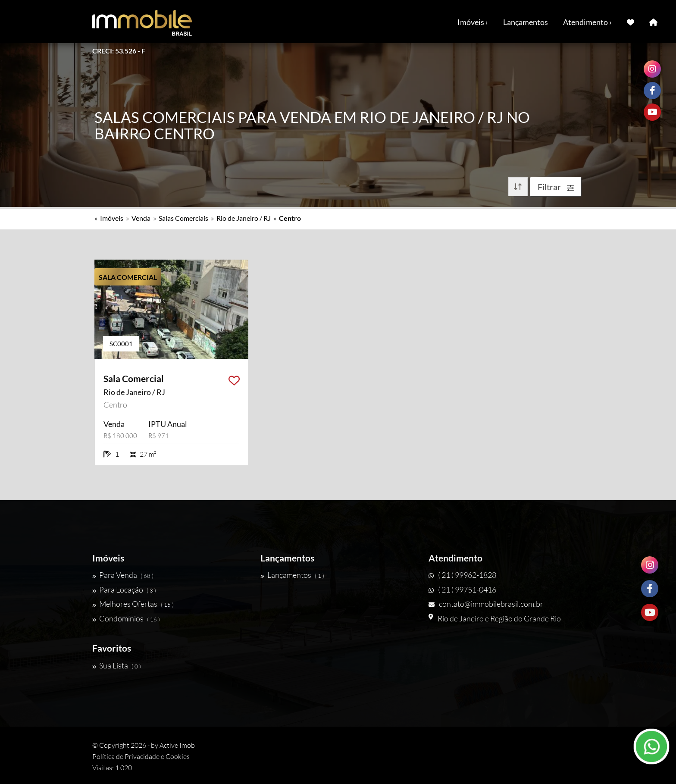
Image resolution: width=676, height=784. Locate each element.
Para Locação (124, 590)
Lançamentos (526, 22)
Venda (141, 218)
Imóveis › (473, 22)
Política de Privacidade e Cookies (141, 756)
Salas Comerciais (183, 218)
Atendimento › (587, 22)
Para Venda (123, 575)
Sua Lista (117, 665)
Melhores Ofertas (133, 604)
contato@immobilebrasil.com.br (486, 604)
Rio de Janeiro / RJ (244, 218)
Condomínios (126, 618)
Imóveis (112, 218)
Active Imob (177, 745)
